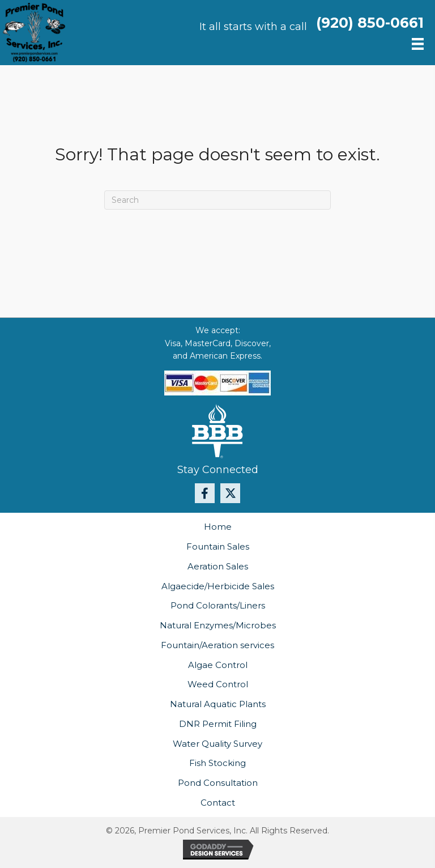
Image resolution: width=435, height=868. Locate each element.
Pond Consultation (218, 783)
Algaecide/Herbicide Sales (218, 586)
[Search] (217, 200)
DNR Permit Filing (218, 724)
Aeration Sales (218, 566)
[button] (205, 493)
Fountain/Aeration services (217, 645)
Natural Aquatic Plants (218, 704)
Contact (218, 803)
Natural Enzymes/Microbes (218, 625)
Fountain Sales (218, 546)
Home (218, 527)
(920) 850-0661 (370, 23)
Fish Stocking (217, 763)
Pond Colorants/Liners (218, 605)
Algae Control (218, 665)
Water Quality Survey (217, 744)
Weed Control (218, 684)
